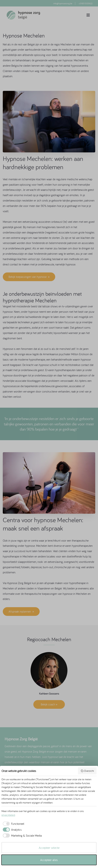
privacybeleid (8, 815)
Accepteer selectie (49, 848)
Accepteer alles (49, 860)
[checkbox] (13, 824)
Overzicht (87, 771)
